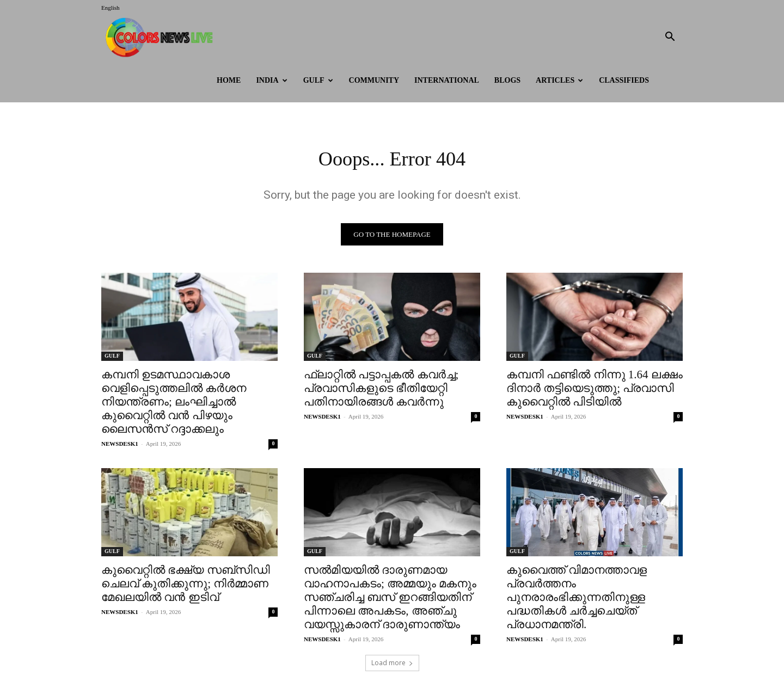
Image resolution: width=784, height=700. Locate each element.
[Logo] (162, 37)
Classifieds (624, 80)
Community (374, 80)
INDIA (271, 80)
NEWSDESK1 (120, 446)
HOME (229, 80)
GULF (318, 80)
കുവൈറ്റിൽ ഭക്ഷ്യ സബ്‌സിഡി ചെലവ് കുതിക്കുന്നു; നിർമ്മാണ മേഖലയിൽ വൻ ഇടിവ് (186, 586)
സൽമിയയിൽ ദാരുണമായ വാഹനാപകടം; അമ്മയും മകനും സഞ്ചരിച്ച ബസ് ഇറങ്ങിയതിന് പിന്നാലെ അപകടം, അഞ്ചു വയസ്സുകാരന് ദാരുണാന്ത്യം (390, 600)
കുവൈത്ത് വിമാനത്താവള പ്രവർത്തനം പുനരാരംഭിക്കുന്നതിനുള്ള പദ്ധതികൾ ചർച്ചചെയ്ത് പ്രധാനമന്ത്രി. (577, 600)
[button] (670, 38)
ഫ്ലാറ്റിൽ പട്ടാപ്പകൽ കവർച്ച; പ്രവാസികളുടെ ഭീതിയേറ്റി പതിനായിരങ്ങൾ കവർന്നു (381, 391)
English (111, 8)
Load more (392, 665)
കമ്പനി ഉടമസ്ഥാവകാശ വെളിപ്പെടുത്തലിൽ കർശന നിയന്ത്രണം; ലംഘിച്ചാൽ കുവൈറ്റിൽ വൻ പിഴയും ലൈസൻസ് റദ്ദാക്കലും (174, 404)
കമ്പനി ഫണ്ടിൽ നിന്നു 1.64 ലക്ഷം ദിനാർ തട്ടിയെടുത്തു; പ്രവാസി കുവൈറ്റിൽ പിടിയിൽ (595, 391)
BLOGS (507, 80)
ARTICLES (559, 80)
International (447, 80)
